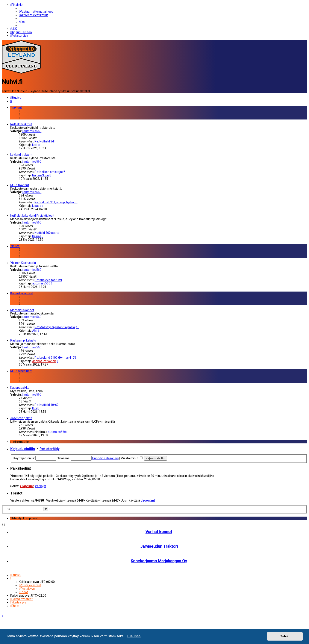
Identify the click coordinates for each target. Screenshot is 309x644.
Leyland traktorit (21, 154)
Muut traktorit (20, 184)
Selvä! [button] (285, 636)
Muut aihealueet (21, 370)
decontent (148, 499)
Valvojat (40, 485)
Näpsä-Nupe (41, 174)
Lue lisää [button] (134, 636)
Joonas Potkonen (44, 360)
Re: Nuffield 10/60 (47, 404)
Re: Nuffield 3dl (45, 140)
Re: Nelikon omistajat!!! (50, 171)
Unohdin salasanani (105, 457)
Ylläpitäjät (27, 485)
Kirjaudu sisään (23, 448)
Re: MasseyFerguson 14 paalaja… (57, 326)
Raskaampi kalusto (23, 339)
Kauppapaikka (20, 387)
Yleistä (15, 245)
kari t (36, 144)
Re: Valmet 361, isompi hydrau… (56, 201)
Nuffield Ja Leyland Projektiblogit (32, 215)
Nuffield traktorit (21, 123)
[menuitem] (36, 11)
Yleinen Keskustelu (23, 262)
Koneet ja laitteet (22, 292)
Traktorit (16, 106)
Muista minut (132, 457)
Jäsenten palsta (21, 417)
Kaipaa (37, 235)
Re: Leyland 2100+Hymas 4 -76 (55, 357)
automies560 (32, 130)
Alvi (35, 330)
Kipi (35, 407)
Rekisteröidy (49, 448)
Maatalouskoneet (22, 309)
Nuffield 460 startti (47, 232)
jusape (37, 205)
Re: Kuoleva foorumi (48, 279)
